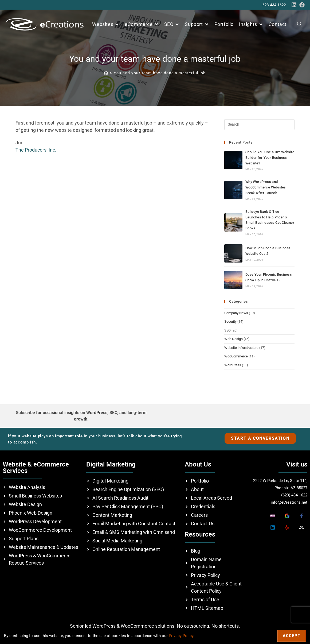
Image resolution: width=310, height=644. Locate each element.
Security (230, 321)
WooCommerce (236, 356)
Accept (292, 636)
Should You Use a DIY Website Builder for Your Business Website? (270, 158)
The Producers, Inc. (36, 150)
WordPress (233, 365)
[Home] (106, 73)
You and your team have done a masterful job (160, 73)
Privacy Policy (181, 636)
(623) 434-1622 (294, 495)
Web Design (234, 339)
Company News (236, 313)
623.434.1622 (274, 5)
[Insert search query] (259, 125)
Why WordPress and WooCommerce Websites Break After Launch (266, 187)
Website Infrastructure (241, 348)
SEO (227, 330)
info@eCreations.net (289, 502)
